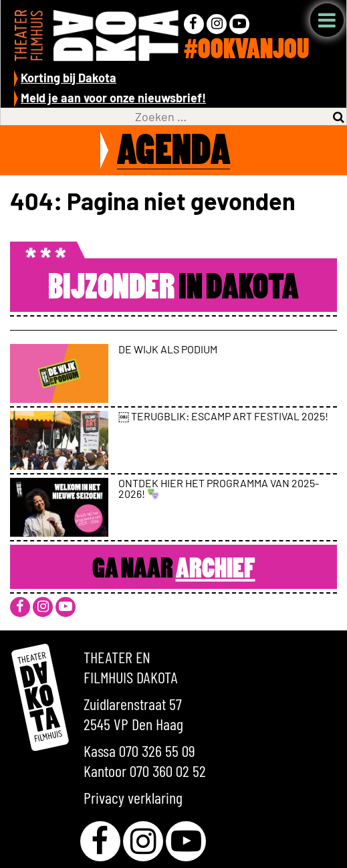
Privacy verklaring (133, 797)
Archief (216, 570)
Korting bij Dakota (69, 78)
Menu (327, 20)
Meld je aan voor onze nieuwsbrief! (113, 98)
